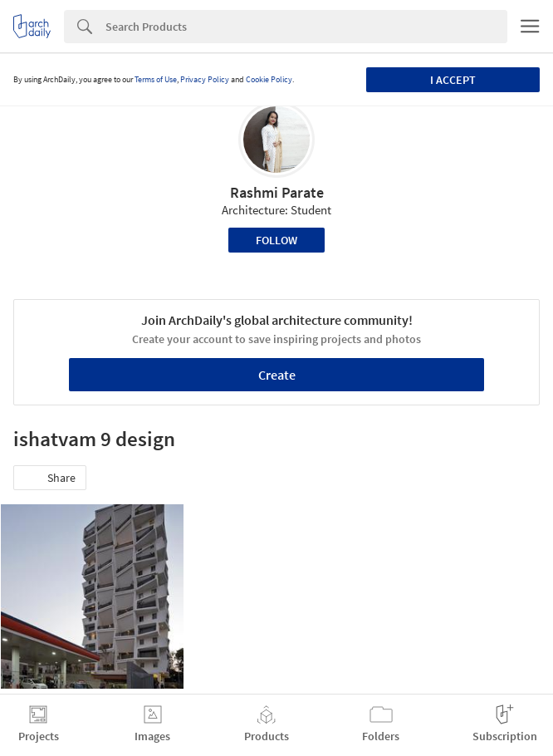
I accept (453, 80)
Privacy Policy (205, 79)
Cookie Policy (269, 79)
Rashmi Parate (277, 192)
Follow (276, 240)
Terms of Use (156, 79)
